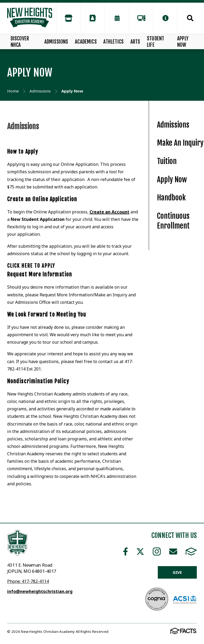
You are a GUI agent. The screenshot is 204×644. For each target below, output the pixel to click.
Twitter (140, 552)
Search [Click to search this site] (190, 18)
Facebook (126, 552)
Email (173, 552)
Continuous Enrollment (173, 221)
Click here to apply (31, 266)
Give (177, 572)
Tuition (167, 161)
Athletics (113, 42)
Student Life (156, 42)
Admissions (56, 42)
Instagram (157, 552)
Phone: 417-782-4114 (28, 581)
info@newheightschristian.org (40, 591)
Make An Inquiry (180, 143)
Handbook (171, 198)
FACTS (191, 552)
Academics (86, 42)
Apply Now (183, 42)
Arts (135, 42)
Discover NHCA (20, 42)
